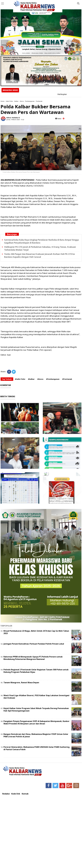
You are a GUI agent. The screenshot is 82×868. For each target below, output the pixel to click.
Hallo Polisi (9, 101)
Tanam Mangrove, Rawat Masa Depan (21, 682)
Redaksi (6, 794)
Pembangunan (30, 101)
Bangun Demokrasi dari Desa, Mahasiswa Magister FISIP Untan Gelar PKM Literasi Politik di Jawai (36, 735)
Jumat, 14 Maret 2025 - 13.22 (15, 120)
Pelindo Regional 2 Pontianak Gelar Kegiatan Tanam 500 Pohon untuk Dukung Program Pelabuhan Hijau (36, 671)
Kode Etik (16, 794)
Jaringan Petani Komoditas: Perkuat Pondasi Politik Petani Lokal (34, 644)
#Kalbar (31, 379)
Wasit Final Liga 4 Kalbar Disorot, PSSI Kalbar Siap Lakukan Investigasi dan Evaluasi (36, 697)
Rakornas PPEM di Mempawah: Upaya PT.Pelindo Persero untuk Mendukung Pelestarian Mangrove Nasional (33, 658)
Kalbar (16, 101)
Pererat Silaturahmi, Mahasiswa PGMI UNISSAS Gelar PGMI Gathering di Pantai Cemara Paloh (36, 748)
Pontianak (39, 101)
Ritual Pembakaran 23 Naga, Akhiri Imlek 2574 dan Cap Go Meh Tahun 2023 (36, 632)
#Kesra (40, 379)
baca (58, 118)
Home (3, 101)
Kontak (25, 794)
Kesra (22, 101)
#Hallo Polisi (20, 379)
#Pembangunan (53, 379)
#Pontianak (67, 379)
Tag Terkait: (7, 379)
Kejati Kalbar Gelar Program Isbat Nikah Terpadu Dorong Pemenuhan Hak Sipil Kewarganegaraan (36, 710)
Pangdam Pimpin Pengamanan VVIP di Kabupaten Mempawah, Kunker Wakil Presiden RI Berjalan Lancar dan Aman (36, 722)
